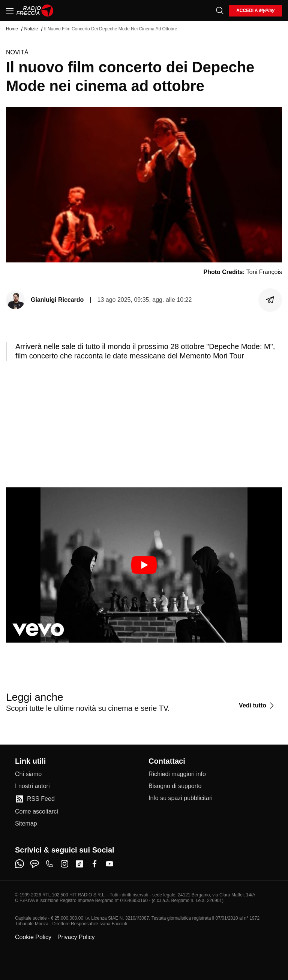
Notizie (31, 29)
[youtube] (109, 864)
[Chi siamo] (28, 774)
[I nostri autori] (32, 786)
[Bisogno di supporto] (175, 786)
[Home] (35, 10)
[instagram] (64, 864)
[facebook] (94, 864)
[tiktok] (79, 864)
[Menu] (10, 10)
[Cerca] (220, 10)
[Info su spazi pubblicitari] (181, 798)
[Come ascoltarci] (37, 812)
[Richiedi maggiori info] (177, 774)
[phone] (49, 864)
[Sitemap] (26, 824)
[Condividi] (270, 300)
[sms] (34, 864)
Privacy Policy (76, 937)
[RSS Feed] (35, 799)
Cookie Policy (33, 937)
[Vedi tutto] (257, 706)
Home (12, 29)
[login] (255, 11)
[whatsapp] (19, 864)
